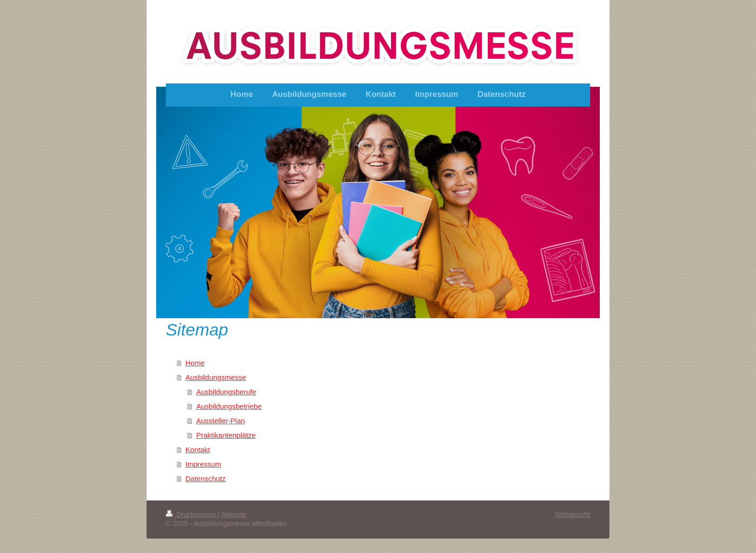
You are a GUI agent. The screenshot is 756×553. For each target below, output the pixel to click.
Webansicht (573, 514)
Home (195, 363)
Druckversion (192, 514)
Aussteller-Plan (221, 421)
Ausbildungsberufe (226, 392)
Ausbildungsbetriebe (229, 406)
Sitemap (234, 514)
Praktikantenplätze (226, 435)
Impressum (203, 464)
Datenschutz (206, 479)
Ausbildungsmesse (216, 377)
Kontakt (198, 450)
